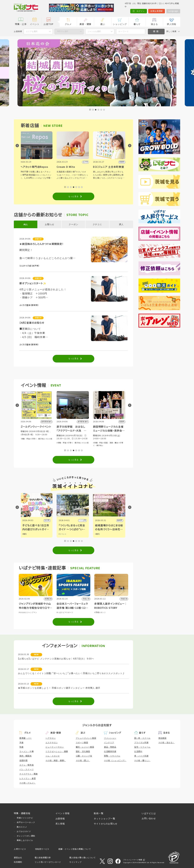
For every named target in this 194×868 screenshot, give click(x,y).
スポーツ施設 (82, 743)
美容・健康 (85, 24)
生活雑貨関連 (110, 752)
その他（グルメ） (28, 783)
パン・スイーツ (27, 769)
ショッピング (120, 24)
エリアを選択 (32, 31)
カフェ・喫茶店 (27, 765)
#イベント (100, 534)
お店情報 (60, 819)
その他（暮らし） (142, 761)
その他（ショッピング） (115, 761)
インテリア (109, 743)
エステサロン (52, 743)
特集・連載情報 (22, 813)
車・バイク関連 (141, 756)
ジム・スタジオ (53, 756)
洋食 (21, 743)
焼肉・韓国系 (26, 756)
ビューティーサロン (55, 747)
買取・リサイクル (112, 756)
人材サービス (20, 849)
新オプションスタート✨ (33, 283)
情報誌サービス (42, 849)
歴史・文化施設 (83, 752)
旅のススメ (22, 827)
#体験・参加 (62, 439)
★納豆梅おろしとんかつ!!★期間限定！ (41, 244)
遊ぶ (103, 24)
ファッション (110, 738)
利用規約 (18, 862)
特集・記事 (21, 24)
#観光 (62, 534)
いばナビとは (149, 813)
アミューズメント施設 (86, 738)
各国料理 (23, 761)
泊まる (154, 24)
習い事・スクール (142, 738)
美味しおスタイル (25, 840)
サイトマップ (75, 862)
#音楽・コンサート (28, 443)
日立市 (84, 520)
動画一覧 (99, 813)
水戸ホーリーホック (26, 822)
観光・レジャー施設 (85, 747)
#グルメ (26, 534)
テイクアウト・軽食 (29, 774)
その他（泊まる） (166, 743)
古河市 (48, 520)
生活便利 (138, 752)
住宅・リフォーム (142, 747)
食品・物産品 (110, 747)
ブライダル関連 (141, 743)
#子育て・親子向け (75, 439)
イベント (35, 24)
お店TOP (48, 24)
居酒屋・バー (26, 738)
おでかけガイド (24, 831)
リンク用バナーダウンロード (48, 862)
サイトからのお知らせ (106, 824)
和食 (21, 747)
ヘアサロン (51, 738)
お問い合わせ (149, 818)
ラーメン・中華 (27, 752)
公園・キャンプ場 (84, 756)
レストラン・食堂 (28, 779)
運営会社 (18, 858)
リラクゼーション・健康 (57, 752)
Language (173, 11)
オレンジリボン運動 (26, 836)
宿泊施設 (162, 738)
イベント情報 (63, 813)
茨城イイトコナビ (25, 818)
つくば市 (120, 520)
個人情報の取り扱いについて (83, 858)
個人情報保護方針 (43, 858)
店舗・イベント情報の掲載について (75, 849)
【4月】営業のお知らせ (32, 323)
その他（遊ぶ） (83, 761)
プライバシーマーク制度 (133, 860)
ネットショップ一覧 (104, 819)
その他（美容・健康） (56, 761)
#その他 (86, 439)
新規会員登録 (157, 11)
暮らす (137, 24)
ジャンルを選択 (94, 31)
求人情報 (171, 24)
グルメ (68, 24)
